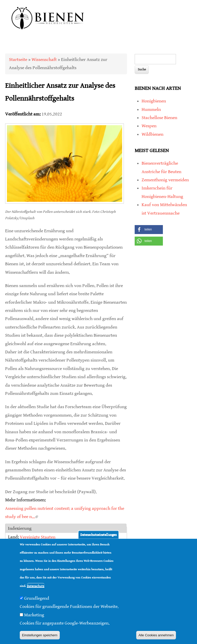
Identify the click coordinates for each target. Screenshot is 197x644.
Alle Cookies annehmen (156, 635)
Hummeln (151, 109)
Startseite (18, 60)
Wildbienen (152, 134)
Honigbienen (154, 101)
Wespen (149, 126)
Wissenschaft (44, 60)
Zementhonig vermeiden (165, 180)
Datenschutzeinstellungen (98, 535)
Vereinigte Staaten (38, 537)
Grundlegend (37, 598)
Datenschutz (36, 586)
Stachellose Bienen (159, 118)
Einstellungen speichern (40, 635)
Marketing (34, 615)
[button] (149, 230)
